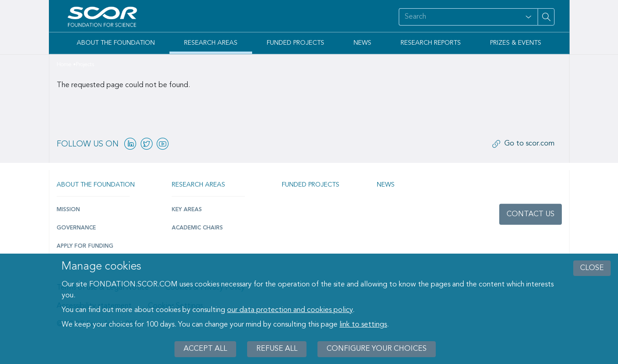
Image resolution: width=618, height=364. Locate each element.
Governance (76, 228)
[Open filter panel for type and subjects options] (528, 17)
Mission (68, 210)
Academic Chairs (197, 228)
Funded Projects (296, 43)
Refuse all (277, 349)
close (592, 268)
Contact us (531, 214)
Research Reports (431, 43)
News (362, 43)
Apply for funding (85, 246)
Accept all (205, 349)
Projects (85, 65)
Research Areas (211, 43)
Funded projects (311, 185)
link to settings (363, 325)
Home (64, 65)
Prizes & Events (516, 43)
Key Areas (187, 210)
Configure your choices (377, 349)
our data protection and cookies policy (290, 310)
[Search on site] (459, 17)
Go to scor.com (529, 144)
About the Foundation (116, 43)
